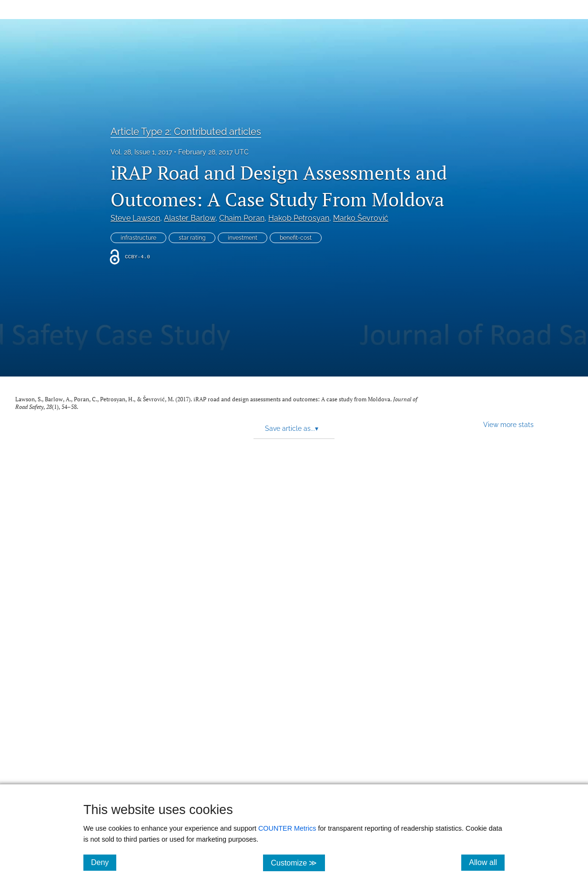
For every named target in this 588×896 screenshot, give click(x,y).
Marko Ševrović (361, 218)
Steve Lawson (135, 218)
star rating (192, 238)
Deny (104, 862)
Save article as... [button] (292, 428)
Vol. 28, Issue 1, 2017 (141, 152)
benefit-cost (296, 238)
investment (243, 238)
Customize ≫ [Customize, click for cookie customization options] (298, 862)
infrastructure (138, 238)
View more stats (508, 424)
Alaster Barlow (190, 218)
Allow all (487, 862)
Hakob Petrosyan (299, 218)
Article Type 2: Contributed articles (186, 132)
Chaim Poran (242, 218)
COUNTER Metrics (287, 828)
